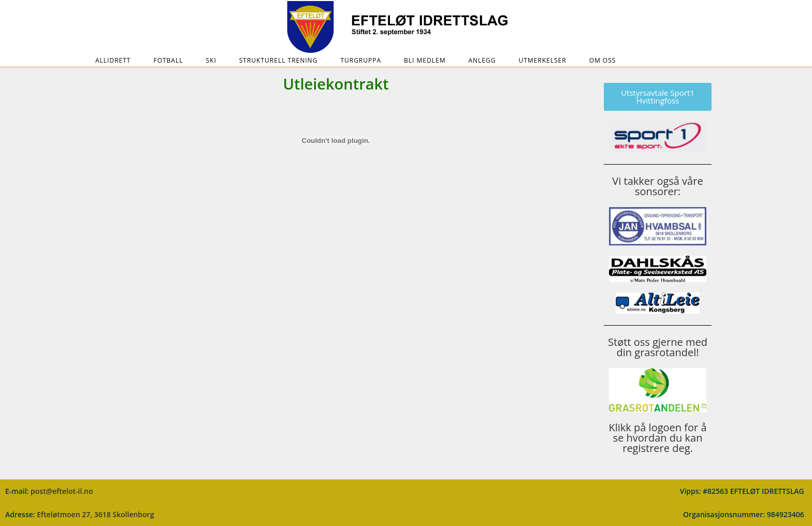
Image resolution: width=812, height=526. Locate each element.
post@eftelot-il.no (62, 491)
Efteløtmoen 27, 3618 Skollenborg (95, 514)
